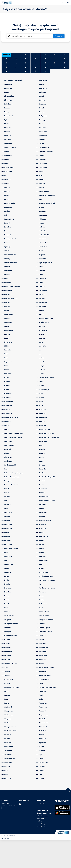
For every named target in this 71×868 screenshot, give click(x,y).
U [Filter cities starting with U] (65, 95)
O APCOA (40, 831)
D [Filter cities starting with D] (65, 82)
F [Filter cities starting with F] (26, 86)
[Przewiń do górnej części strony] (68, 818)
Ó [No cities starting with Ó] (6, 95)
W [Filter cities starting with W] (6, 99)
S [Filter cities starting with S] (35, 95)
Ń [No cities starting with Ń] (55, 90)
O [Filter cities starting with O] (65, 90)
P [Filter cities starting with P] (16, 95)
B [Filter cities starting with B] (35, 82)
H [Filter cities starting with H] (45, 86)
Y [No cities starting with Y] (16, 99)
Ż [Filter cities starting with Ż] (45, 99)
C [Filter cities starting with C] (45, 82)
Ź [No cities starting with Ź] (35, 99)
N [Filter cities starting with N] (45, 90)
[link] (18, 108)
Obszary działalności (44, 841)
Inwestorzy (41, 851)
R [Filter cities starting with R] (26, 95)
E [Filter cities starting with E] (6, 86)
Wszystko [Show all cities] (6, 82)
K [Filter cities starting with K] (6, 90)
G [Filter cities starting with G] (35, 86)
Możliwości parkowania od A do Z (9, 833)
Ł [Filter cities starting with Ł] (26, 90)
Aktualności (41, 854)
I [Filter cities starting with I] (55, 86)
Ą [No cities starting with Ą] (26, 82)
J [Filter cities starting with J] (65, 86)
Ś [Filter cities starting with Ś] (45, 95)
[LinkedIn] (20, 831)
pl (63, 3)
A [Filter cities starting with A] (16, 82)
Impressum (5, 866)
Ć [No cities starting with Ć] (55, 82)
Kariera (39, 848)
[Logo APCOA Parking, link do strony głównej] (7, 3)
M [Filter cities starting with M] (35, 90)
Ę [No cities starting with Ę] (16, 86)
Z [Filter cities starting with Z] (26, 99)
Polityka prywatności (8, 863)
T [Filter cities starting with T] (55, 95)
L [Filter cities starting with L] (16, 90)
